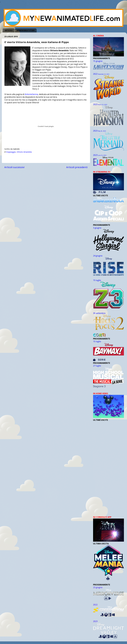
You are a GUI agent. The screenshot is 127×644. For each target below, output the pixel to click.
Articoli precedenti (77, 167)
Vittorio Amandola (24, 152)
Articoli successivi (14, 167)
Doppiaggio (11, 152)
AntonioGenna (31, 94)
